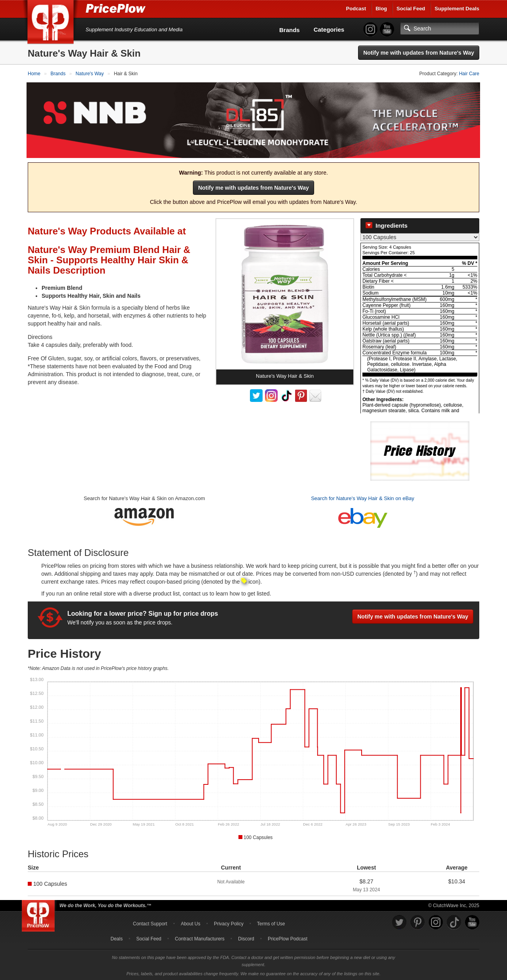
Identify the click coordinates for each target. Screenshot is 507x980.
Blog (381, 9)
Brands (290, 30)
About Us (190, 923)
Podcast (356, 9)
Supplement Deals (457, 9)
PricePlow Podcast (288, 938)
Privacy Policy (229, 923)
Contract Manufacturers (199, 938)
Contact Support (150, 923)
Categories (329, 29)
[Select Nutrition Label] (420, 236)
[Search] (440, 29)
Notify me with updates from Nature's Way (419, 53)
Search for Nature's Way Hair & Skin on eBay (363, 498)
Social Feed (411, 9)
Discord (246, 938)
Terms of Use (271, 923)
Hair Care (469, 74)
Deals (117, 938)
